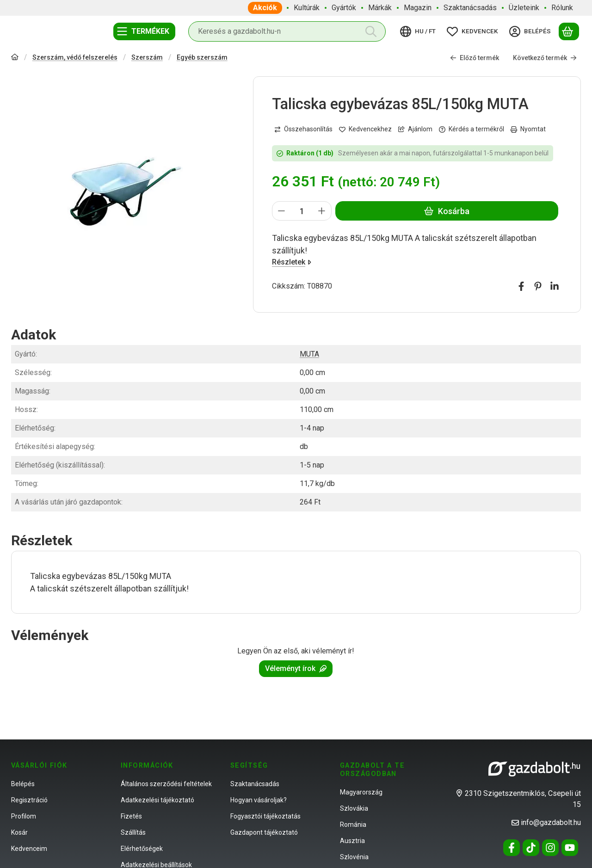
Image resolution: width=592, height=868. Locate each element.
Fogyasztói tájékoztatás (265, 816)
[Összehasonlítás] (303, 129)
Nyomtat (528, 129)
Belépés (23, 784)
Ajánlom (415, 129)
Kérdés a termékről (472, 129)
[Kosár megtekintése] (569, 31)
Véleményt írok (296, 668)
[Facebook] (512, 848)
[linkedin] (555, 287)
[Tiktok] (531, 848)
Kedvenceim (29, 849)
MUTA (309, 354)
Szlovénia (354, 857)
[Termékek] (144, 31)
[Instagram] (550, 848)
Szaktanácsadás (255, 784)
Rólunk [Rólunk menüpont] (562, 8)
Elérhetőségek (142, 849)
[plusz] (322, 211)
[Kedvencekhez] (365, 129)
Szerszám (147, 57)
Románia (353, 825)
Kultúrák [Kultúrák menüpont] (307, 8)
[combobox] (287, 31)
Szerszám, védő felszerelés (75, 57)
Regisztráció (29, 800)
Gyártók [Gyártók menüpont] (344, 8)
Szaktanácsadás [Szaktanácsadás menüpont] (470, 8)
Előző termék (475, 58)
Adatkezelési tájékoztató (157, 800)
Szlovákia (354, 808)
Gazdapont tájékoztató (264, 832)
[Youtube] (570, 848)
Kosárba (447, 211)
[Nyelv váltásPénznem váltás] (419, 31)
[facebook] (521, 287)
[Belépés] (531, 31)
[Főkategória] (15, 58)
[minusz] (282, 211)
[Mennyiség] (302, 211)
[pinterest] (538, 287)
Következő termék (545, 58)
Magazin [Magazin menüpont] (418, 8)
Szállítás (133, 832)
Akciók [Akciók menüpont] (265, 8)
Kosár (19, 832)
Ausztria (352, 841)
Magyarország (361, 792)
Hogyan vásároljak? (259, 800)
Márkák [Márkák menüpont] (380, 8)
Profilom (24, 816)
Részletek (292, 262)
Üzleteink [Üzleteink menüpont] (524, 8)
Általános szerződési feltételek (166, 784)
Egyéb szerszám (202, 57)
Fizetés (131, 816)
